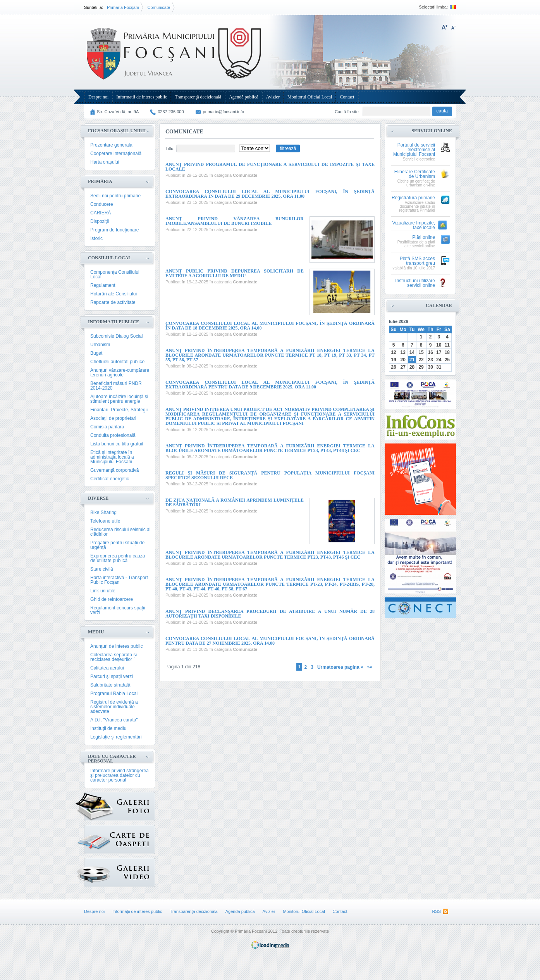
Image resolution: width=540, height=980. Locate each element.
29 (421, 367)
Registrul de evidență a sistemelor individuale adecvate (114, 707)
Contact (347, 97)
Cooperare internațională (116, 154)
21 (412, 360)
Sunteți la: (94, 7)
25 (447, 360)
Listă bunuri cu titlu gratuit (117, 444)
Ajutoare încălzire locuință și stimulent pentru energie (119, 399)
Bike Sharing (103, 512)
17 (439, 352)
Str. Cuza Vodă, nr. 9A (118, 112)
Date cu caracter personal (112, 759)
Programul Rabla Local (114, 694)
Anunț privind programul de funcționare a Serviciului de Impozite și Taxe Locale (270, 167)
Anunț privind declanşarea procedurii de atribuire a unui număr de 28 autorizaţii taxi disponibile (270, 614)
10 (439, 345)
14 (412, 352)
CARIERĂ (101, 213)
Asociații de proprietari (113, 418)
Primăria (100, 181)
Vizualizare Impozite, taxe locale (414, 225)
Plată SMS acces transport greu (417, 261)
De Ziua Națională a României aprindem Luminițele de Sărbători (235, 502)
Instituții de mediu (108, 728)
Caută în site (347, 112)
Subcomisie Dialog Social (116, 336)
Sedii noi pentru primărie (115, 196)
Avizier (273, 97)
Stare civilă (102, 569)
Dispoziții (100, 221)
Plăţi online (424, 237)
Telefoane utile (105, 521)
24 (439, 360)
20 (403, 360)
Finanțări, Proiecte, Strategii (119, 410)
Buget (96, 353)
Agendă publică (244, 97)
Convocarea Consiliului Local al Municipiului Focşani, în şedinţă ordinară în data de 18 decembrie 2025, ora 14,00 (270, 326)
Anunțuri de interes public (116, 646)
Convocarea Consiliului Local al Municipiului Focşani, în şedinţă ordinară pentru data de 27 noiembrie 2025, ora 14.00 (270, 641)
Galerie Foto (99, 807)
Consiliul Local (110, 258)
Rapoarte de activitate (113, 302)
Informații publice (114, 322)
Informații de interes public (142, 97)
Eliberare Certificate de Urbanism (415, 174)
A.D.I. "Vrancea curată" (114, 720)
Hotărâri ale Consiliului (114, 294)
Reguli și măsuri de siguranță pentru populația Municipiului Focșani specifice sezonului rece (270, 475)
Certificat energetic (110, 479)
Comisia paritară (107, 427)
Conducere (102, 204)
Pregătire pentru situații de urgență (117, 545)
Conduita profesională (113, 435)
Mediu (96, 632)
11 (447, 345)
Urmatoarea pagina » (340, 667)
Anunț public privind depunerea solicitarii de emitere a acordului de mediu (235, 273)
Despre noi (98, 97)
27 (403, 367)
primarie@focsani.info (224, 112)
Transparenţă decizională (198, 97)
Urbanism (100, 345)
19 (393, 360)
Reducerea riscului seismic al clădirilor (120, 532)
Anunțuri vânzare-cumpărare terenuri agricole (120, 373)
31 (439, 367)
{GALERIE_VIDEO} (97, 870)
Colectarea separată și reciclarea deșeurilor (114, 657)
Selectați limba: (433, 7)
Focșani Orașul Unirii (117, 131)
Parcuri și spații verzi (112, 676)
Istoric (96, 238)
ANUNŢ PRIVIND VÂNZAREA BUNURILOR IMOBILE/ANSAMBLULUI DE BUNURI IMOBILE (235, 221)
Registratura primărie (413, 198)
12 (393, 352)
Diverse (98, 498)
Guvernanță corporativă (114, 470)
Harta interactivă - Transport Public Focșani (119, 580)
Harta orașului (105, 162)
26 (393, 367)
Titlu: (170, 148)
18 (447, 352)
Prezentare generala (111, 145)
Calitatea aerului (107, 668)
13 (403, 352)
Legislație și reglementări (116, 737)
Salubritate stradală (110, 685)
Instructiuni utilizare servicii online (415, 283)
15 (421, 352)
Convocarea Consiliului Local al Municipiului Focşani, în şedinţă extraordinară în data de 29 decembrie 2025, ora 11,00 (270, 194)
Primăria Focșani (123, 7)
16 (430, 352)
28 (412, 367)
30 (430, 367)
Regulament (103, 285)
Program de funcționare (114, 230)
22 (421, 360)
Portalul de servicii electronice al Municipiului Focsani (414, 150)
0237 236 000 (171, 112)
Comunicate (159, 7)
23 (430, 360)
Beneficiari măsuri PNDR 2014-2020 (116, 386)
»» (370, 667)
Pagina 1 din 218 (183, 667)
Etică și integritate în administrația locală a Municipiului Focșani (112, 457)
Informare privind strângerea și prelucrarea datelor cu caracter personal (120, 775)
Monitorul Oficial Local (310, 97)
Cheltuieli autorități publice (117, 362)
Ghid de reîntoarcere (112, 599)
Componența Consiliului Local (115, 274)
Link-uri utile (103, 591)
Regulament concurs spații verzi (118, 610)
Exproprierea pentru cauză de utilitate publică (118, 558)
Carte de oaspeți (97, 838)
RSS (436, 911)
